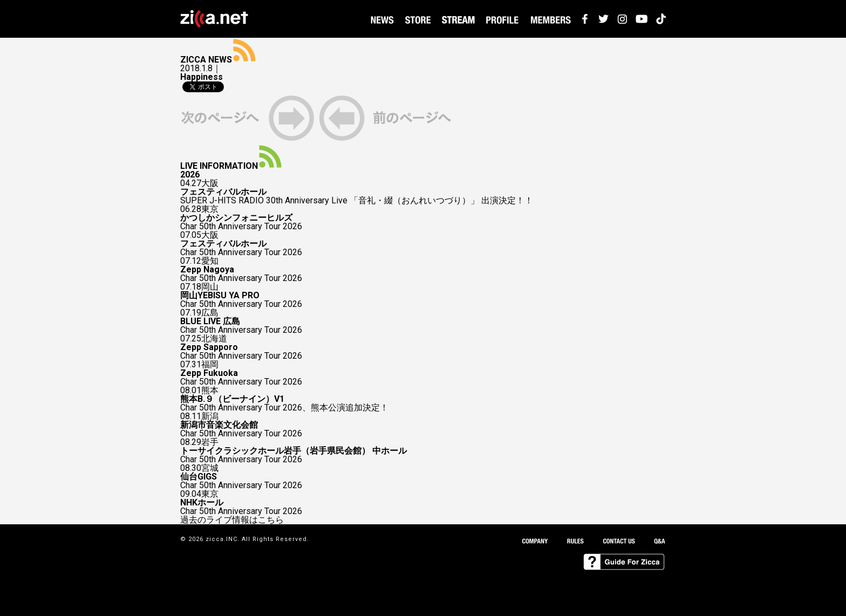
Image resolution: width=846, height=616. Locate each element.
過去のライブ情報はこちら (232, 520)
